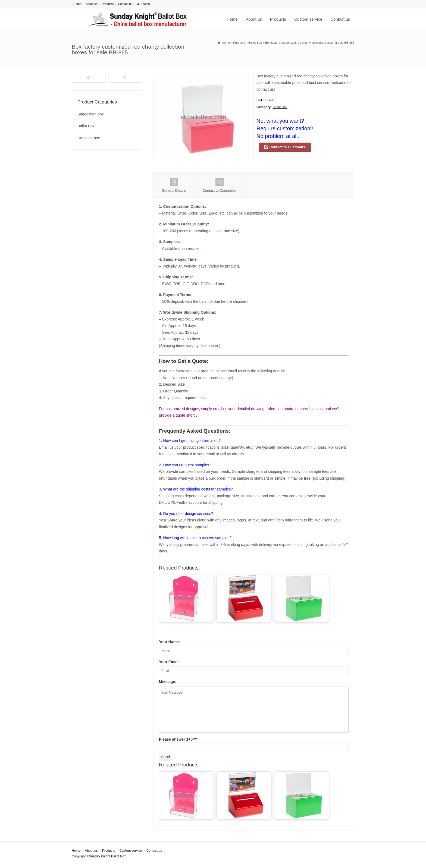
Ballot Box (280, 107)
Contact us (125, 4)
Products (108, 4)
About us (91, 4)
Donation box (89, 138)
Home (77, 4)
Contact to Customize (287, 147)
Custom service (308, 19)
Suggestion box (91, 114)
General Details (174, 185)
